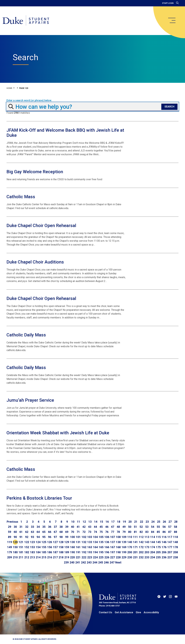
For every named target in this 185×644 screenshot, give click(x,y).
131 (78, 542)
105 (101, 537)
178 (175, 547)
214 (38, 557)
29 (10, 527)
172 (141, 547)
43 (90, 527)
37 (55, 527)
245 (101, 562)
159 (67, 547)
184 (38, 552)
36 (50, 527)
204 (153, 552)
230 (130, 557)
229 (124, 557)
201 (135, 552)
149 (10, 547)
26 (164, 522)
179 (10, 552)
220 (72, 557)
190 (72, 552)
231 (135, 557)
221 (78, 557)
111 (135, 537)
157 (55, 547)
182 (27, 552)
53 (147, 527)
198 (118, 552)
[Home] (26, 21)
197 (113, 552)
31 (21, 527)
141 (135, 542)
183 (32, 552)
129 (67, 542)
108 (118, 537)
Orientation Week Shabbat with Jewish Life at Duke (58, 433)
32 (27, 527)
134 (95, 542)
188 (61, 552)
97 (55, 537)
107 (113, 537)
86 (164, 532)
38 (61, 527)
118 (175, 537)
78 (118, 532)
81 (135, 532)
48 (118, 527)
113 (147, 537)
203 (147, 552)
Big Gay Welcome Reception (35, 172)
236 (164, 557)
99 (67, 537)
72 (84, 532)
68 (61, 532)
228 (118, 557)
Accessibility (151, 612)
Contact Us (106, 612)
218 (61, 557)
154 (38, 547)
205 (158, 552)
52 (141, 527)
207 (170, 552)
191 (78, 552)
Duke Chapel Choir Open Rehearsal (41, 226)
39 (67, 527)
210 (15, 557)
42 (84, 527)
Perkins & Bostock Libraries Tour (39, 498)
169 (124, 547)
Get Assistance (124, 612)
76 (107, 532)
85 (158, 532)
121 (21, 542)
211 (21, 557)
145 (158, 542)
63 (32, 532)
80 (130, 532)
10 (73, 522)
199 (124, 552)
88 (175, 532)
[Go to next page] (118, 562)
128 (61, 542)
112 (141, 537)
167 (113, 547)
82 (141, 532)
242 (83, 562)
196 (107, 552)
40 (72, 527)
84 (153, 532)
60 (15, 532)
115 (158, 537)
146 (164, 542)
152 (27, 547)
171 (135, 547)
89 (10, 537)
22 (141, 522)
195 (101, 552)
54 (153, 527)
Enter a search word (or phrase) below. (29, 100)
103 (90, 537)
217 (55, 557)
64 (38, 532)
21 (136, 522)
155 (44, 547)
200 (130, 552)
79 (124, 532)
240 (72, 562)
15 (101, 522)
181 (21, 552)
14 (96, 522)
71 (78, 532)
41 (78, 527)
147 (170, 542)
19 (124, 522)
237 (170, 557)
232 (141, 557)
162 (84, 547)
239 (66, 562)
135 (101, 542)
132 (84, 542)
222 (84, 557)
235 (158, 557)
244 (95, 562)
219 (67, 557)
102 (84, 537)
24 (153, 522)
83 (147, 532)
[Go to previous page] (12, 522)
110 (130, 537)
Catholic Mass (21, 197)
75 (101, 532)
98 (61, 537)
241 (78, 562)
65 (44, 532)
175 (158, 547)
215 (44, 557)
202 (141, 552)
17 (113, 522)
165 (101, 547)
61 (21, 532)
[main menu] (172, 20)
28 (176, 522)
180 (15, 552)
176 (164, 547)
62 (27, 532)
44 (95, 527)
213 (32, 557)
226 (107, 557)
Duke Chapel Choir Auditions (35, 262)
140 (130, 542)
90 (15, 537)
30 (15, 527)
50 (130, 527)
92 (27, 537)
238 (175, 557)
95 (44, 537)
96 (50, 537)
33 (32, 527)
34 (38, 527)
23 (147, 522)
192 (84, 552)
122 (27, 542)
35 (44, 527)
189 (67, 552)
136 (107, 542)
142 (141, 542)
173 (147, 547)
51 (135, 527)
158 (61, 547)
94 (38, 537)
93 (32, 537)
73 (90, 532)
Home (9, 88)
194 (95, 552)
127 (55, 542)
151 (21, 547)
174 (153, 547)
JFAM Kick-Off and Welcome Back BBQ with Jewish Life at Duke (65, 133)
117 (170, 537)
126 (50, 542)
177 (170, 547)
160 (72, 547)
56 (164, 527)
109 (124, 537)
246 (106, 562)
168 (118, 547)
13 (90, 522)
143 (147, 542)
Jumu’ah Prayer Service (30, 400)
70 (72, 532)
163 (90, 547)
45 (101, 527)
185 (44, 552)
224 (95, 557)
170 (130, 547)
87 (170, 532)
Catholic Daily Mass (26, 335)
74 (95, 532)
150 (15, 547)
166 (107, 547)
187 (55, 552)
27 (170, 522)
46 (107, 527)
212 (27, 557)
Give (138, 612)
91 (21, 537)
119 (10, 542)
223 (90, 557)
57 (170, 527)
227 (113, 557)
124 (38, 542)
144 (153, 542)
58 (175, 527)
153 (32, 547)
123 (32, 542)
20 (130, 522)
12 (84, 522)
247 (112, 562)
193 (90, 552)
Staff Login (168, 3)
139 (124, 542)
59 (10, 532)
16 (107, 522)
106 (107, 537)
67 (55, 532)
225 (101, 557)
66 (50, 532)
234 (153, 557)
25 (159, 522)
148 (175, 542)
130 (72, 542)
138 (118, 542)
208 (175, 552)
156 (50, 547)
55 (158, 527)
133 (90, 542)
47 (113, 527)
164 (95, 547)
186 (50, 552)
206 (164, 552)
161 (78, 547)
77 (113, 532)
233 (147, 557)
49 (124, 527)
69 (67, 532)
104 (95, 537)
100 (72, 537)
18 (119, 522)
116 (164, 537)
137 (113, 542)
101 (78, 537)
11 (79, 522)
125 (44, 542)
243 (89, 562)
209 (10, 557)
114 (153, 537)
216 (50, 557)
